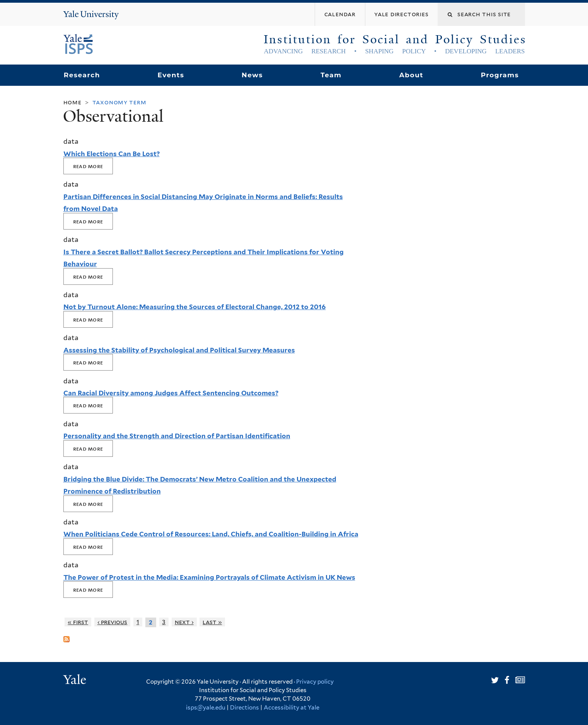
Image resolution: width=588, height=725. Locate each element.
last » (212, 622)
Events (171, 75)
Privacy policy (315, 682)
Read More (88, 166)
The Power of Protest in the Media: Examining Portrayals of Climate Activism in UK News (209, 577)
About (411, 75)
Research (82, 75)
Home (72, 102)
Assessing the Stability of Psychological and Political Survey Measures (179, 350)
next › (184, 622)
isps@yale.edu (206, 708)
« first (78, 622)
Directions (245, 708)
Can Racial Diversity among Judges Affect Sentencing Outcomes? (171, 393)
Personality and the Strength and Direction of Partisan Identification (177, 436)
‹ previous (112, 622)
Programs (500, 75)
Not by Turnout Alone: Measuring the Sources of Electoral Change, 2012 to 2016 (195, 307)
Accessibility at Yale (291, 708)
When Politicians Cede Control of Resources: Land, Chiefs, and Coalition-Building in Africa (211, 534)
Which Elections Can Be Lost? (112, 154)
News (252, 75)
